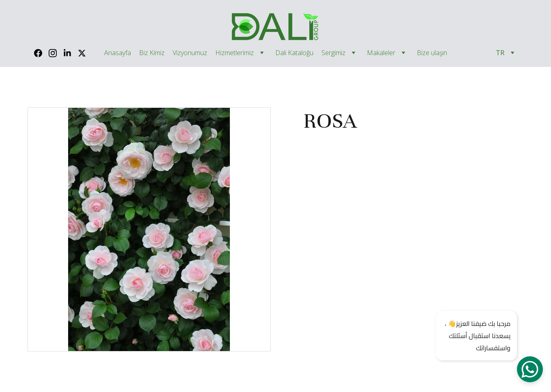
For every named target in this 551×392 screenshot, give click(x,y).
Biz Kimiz (152, 53)
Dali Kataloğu (294, 53)
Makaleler (381, 53)
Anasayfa (118, 53)
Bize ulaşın (432, 53)
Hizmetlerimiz (235, 53)
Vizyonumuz (190, 53)
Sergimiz (333, 53)
